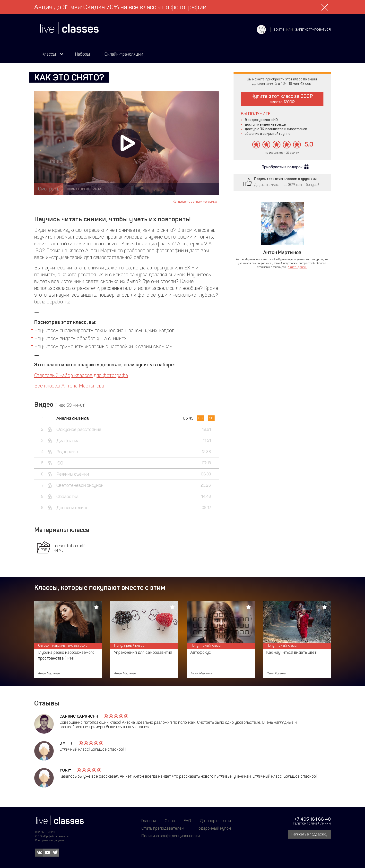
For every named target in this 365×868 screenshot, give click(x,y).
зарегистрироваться (313, 30)
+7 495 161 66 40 (313, 819)
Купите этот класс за (282, 99)
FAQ (187, 821)
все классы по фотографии (168, 7)
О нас (170, 821)
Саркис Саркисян (79, 716)
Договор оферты (215, 821)
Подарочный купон (213, 828)
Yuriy (65, 770)
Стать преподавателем (163, 828)
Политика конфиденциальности (171, 836)
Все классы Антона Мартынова (69, 386)
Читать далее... (298, 267)
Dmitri (66, 743)
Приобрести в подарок (282, 167)
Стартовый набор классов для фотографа (81, 375)
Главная (149, 821)
